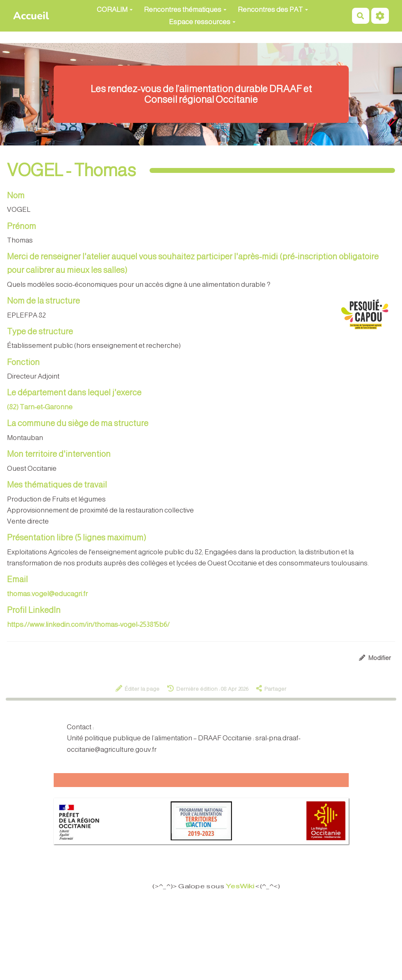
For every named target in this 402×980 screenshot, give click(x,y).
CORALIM (115, 10)
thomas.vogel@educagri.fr (47, 594)
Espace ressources (202, 22)
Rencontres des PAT (273, 10)
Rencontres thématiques (185, 10)
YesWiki (243, 887)
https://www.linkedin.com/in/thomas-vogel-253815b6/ (88, 625)
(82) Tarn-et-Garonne (40, 407)
